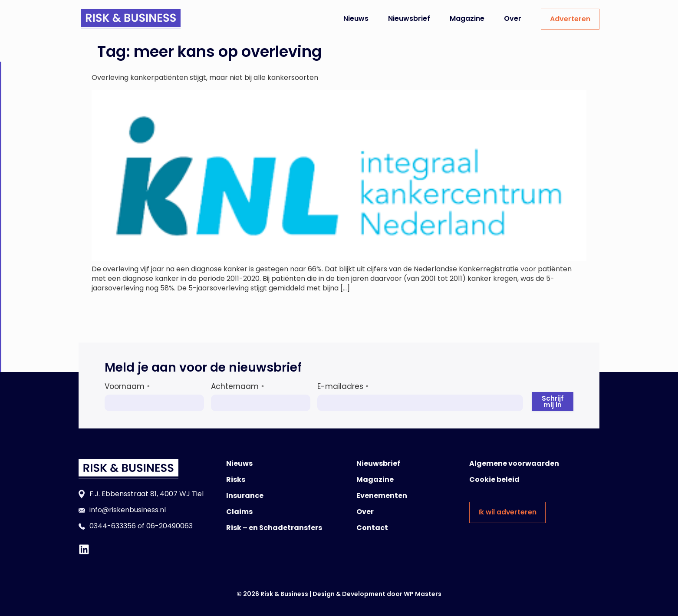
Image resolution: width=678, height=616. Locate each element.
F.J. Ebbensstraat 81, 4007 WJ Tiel (146, 494)
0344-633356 (113, 526)
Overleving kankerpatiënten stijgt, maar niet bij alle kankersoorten (205, 77)
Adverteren (570, 19)
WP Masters (423, 594)
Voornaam (127, 386)
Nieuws (356, 18)
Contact (372, 528)
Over (513, 18)
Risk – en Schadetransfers (274, 528)
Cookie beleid (494, 479)
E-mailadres (343, 386)
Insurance (245, 496)
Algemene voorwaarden (514, 463)
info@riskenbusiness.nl (128, 510)
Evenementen (382, 496)
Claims (239, 512)
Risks (236, 479)
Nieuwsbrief (409, 18)
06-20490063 (169, 526)
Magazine (467, 18)
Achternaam (237, 386)
